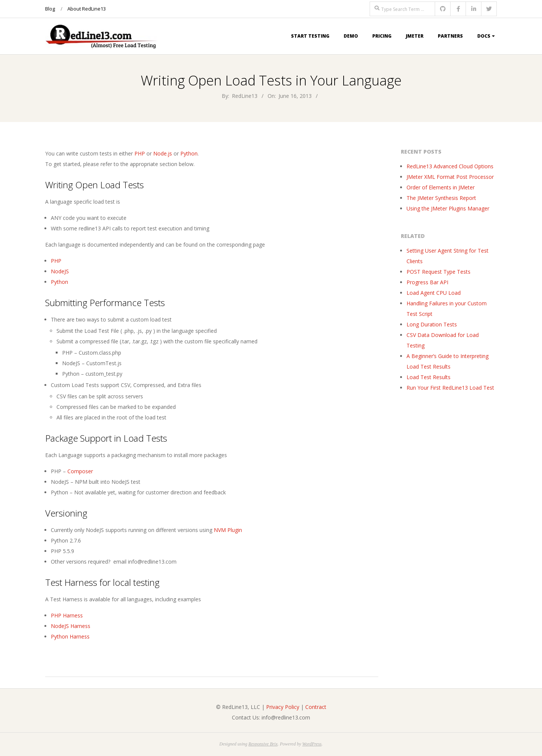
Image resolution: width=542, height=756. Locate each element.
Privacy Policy (283, 707)
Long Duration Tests (432, 324)
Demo (351, 36)
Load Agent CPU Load (434, 293)
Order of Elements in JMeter (441, 187)
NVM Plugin (228, 530)
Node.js (163, 153)
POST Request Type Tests (438, 272)
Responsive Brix (263, 744)
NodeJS (60, 271)
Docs (484, 36)
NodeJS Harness (71, 626)
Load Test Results (429, 377)
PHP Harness (67, 615)
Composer (80, 471)
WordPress (312, 744)
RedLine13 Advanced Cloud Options (450, 166)
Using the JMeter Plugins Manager (448, 208)
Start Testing (310, 36)
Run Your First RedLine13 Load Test (450, 388)
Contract (316, 707)
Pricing (382, 36)
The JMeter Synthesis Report (441, 198)
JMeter (415, 36)
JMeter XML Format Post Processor (450, 177)
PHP (140, 153)
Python (189, 153)
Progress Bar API (427, 282)
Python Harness (71, 636)
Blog (50, 9)
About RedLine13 (87, 9)
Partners (450, 36)
